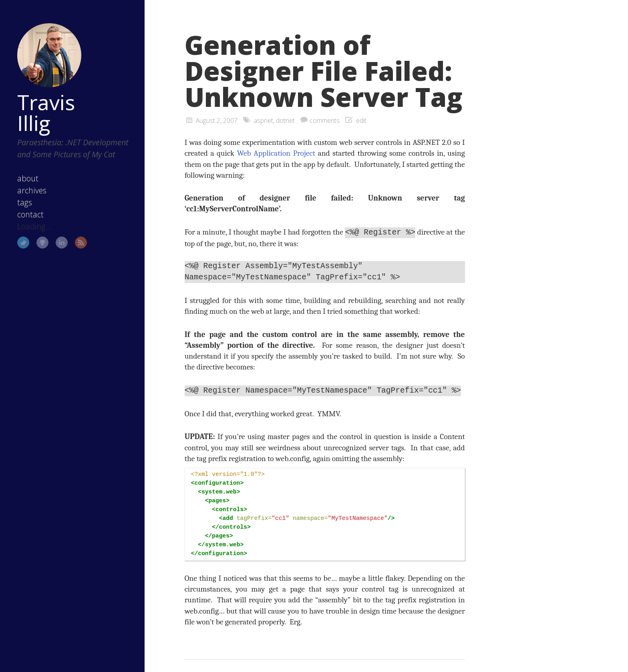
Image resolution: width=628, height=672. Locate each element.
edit (361, 120)
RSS (81, 243)
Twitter (23, 243)
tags (25, 202)
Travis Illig (46, 112)
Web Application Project (276, 153)
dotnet (285, 120)
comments (325, 120)
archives (32, 190)
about (28, 178)
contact (30, 214)
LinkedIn (62, 243)
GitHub (42, 243)
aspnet (264, 120)
